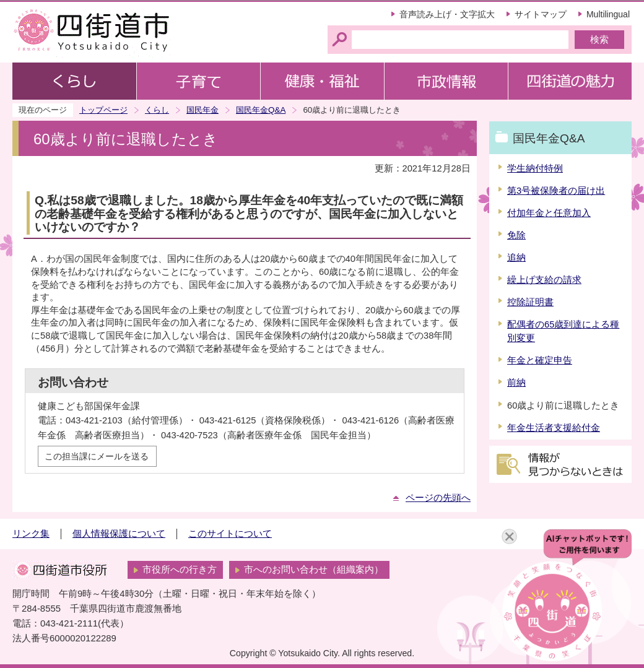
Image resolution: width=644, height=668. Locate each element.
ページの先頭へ (438, 498)
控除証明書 (530, 302)
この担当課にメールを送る (97, 456)
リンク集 (31, 534)
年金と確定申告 (540, 360)
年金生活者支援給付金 (554, 428)
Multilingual (608, 14)
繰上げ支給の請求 (544, 280)
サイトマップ (541, 14)
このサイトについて (230, 534)
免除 (516, 235)
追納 (516, 258)
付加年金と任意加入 (549, 213)
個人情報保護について (119, 534)
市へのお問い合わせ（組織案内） (314, 570)
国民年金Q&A (261, 110)
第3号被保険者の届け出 (556, 191)
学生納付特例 (535, 168)
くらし (157, 110)
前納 (516, 383)
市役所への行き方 (180, 570)
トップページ (103, 110)
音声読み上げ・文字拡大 (447, 14)
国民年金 (202, 110)
